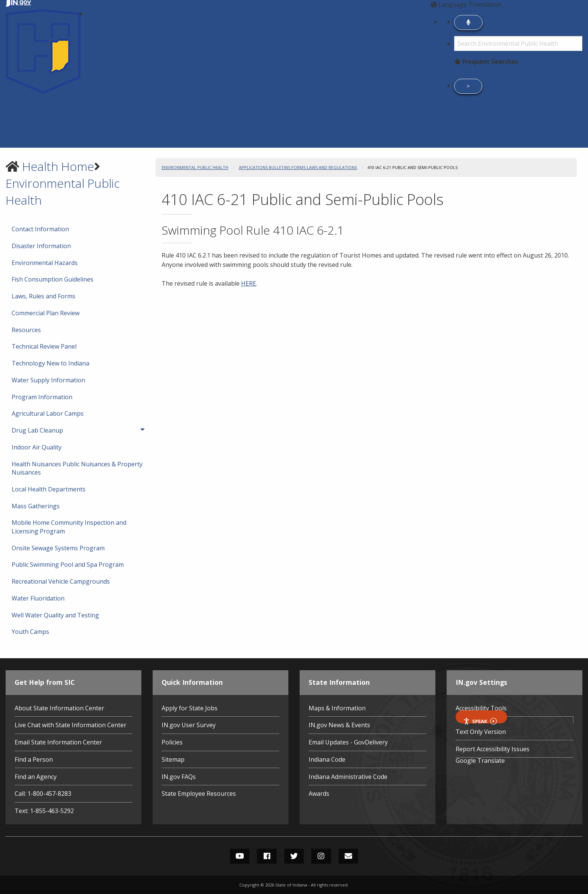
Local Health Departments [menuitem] (49, 489)
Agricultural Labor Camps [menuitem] (48, 413)
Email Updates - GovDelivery (348, 742)
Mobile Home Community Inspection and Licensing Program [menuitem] (69, 527)
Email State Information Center (58, 742)
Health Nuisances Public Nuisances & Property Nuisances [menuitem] (77, 468)
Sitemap (173, 759)
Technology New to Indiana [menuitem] (50, 363)
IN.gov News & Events (339, 725)
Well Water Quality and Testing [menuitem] (55, 615)
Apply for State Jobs (190, 708)
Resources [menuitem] (26, 330)
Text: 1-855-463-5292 (44, 811)
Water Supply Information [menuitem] (48, 380)
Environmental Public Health (195, 167)
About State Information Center (59, 708)
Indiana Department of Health (134, 13)
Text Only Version (481, 732)
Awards (319, 794)
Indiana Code (327, 759)
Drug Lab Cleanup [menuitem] (60, 430)
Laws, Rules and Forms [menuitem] (43, 296)
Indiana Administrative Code (348, 777)
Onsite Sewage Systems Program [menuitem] (58, 548)
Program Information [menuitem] (42, 397)
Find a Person (34, 759)
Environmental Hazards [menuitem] (45, 263)
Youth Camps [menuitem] (30, 632)
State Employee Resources (199, 794)
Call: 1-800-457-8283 (43, 794)
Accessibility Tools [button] (481, 708)
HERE (249, 283)
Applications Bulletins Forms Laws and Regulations (298, 167)
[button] (387, 4)
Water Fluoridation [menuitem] (38, 598)
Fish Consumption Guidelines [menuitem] (52, 279)
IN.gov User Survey (189, 725)
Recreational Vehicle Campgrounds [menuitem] (61, 581)
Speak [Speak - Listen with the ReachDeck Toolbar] (480, 721)
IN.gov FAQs (179, 777)
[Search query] (518, 43)
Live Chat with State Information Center (70, 725)
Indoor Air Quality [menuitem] (37, 447)
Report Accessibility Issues (493, 749)
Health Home (58, 166)
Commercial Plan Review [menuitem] (46, 313)
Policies (172, 742)
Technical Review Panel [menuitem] (44, 346)
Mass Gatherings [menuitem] (36, 506)
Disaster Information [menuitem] (41, 246)
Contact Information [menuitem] (40, 229)
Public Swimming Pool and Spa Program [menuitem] (68, 565)
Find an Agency (36, 777)
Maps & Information (337, 708)
